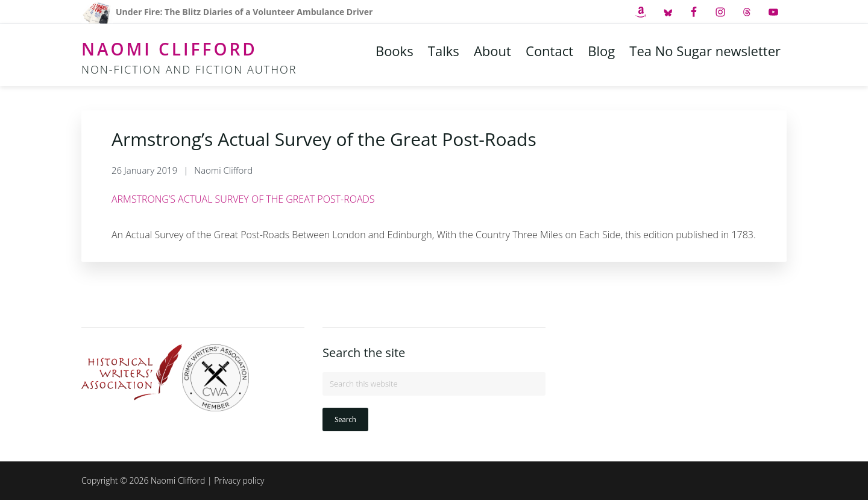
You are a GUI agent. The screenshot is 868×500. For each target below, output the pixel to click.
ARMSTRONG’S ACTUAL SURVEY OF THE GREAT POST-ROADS (243, 199)
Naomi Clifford (169, 49)
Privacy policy (239, 480)
